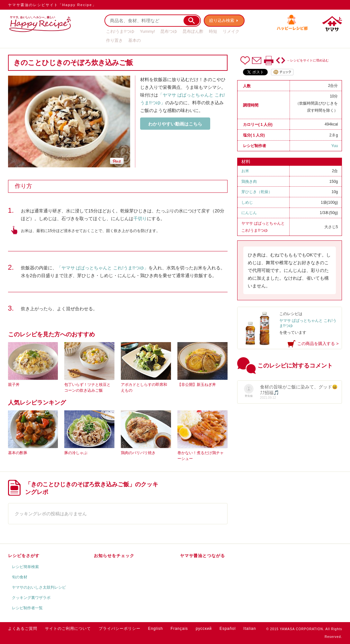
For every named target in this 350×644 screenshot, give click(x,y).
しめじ (247, 202)
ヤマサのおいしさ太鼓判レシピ (39, 587)
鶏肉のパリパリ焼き (138, 453)
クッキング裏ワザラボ (31, 598)
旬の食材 (20, 577)
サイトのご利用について (68, 629)
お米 (245, 171)
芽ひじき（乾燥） (257, 192)
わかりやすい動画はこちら (175, 124)
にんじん (249, 213)
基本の (135, 40)
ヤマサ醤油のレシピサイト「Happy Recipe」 (52, 5)
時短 (213, 31)
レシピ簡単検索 (25, 567)
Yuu (335, 146)
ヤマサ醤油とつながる (202, 556)
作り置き (114, 40)
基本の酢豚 (18, 453)
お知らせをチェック (114, 556)
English (156, 629)
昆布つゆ (169, 31)
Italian (250, 629)
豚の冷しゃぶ (76, 453)
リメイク (231, 31)
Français (179, 629)
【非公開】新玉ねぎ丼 (197, 385)
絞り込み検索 (222, 20)
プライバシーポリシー (120, 629)
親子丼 (14, 385)
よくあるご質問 (23, 629)
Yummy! (147, 31)
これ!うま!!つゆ (120, 31)
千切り (140, 219)
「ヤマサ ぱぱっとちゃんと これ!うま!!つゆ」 (103, 268)
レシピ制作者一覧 (27, 608)
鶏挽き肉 (249, 182)
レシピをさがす (24, 556)
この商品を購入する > (318, 344)
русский (204, 629)
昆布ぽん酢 (193, 31)
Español (228, 629)
